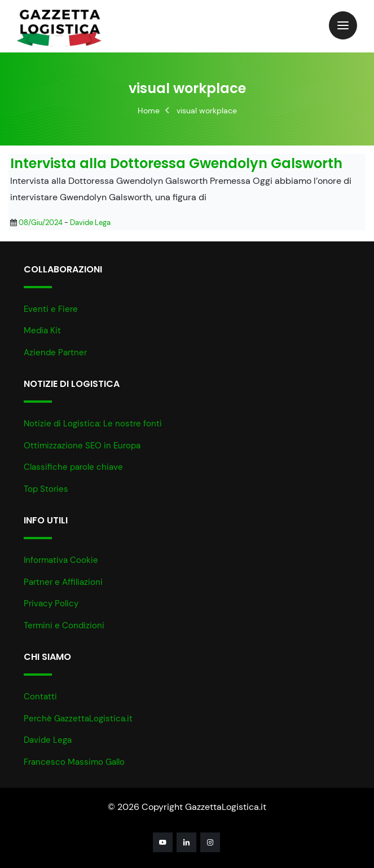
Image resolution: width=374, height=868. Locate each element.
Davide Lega (90, 222)
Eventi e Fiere (51, 309)
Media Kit (42, 331)
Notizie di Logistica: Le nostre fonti (93, 424)
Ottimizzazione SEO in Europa (82, 446)
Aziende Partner (55, 353)
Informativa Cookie (61, 560)
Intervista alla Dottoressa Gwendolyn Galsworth (176, 164)
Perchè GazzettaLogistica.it (78, 719)
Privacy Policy (51, 603)
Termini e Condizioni (64, 625)
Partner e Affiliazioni (63, 582)
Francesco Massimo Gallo (74, 762)
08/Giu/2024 (41, 222)
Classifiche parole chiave (73, 467)
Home (149, 111)
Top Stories (46, 489)
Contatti (40, 697)
